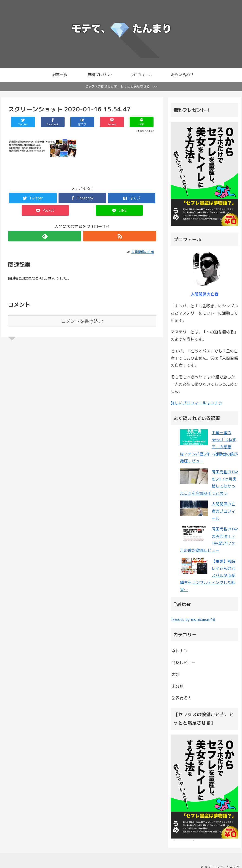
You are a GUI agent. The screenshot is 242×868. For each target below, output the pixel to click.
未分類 (178, 686)
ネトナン (180, 651)
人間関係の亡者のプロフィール (223, 511)
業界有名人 (181, 698)
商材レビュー (183, 663)
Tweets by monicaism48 (193, 619)
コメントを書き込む (82, 321)
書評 (176, 675)
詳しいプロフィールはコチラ (196, 403)
